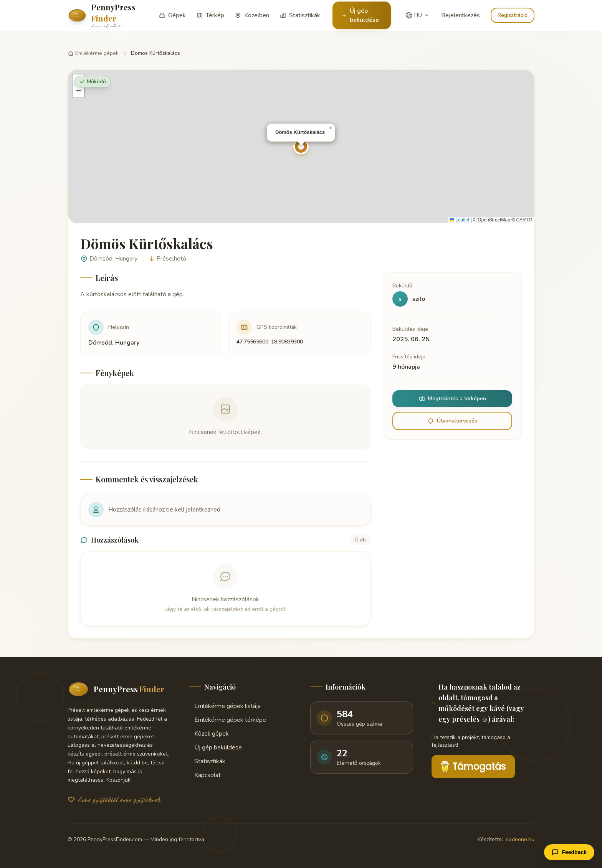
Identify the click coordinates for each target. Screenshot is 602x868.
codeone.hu (520, 839)
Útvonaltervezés (452, 421)
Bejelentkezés (461, 15)
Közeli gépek (209, 734)
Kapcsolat (205, 775)
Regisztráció (513, 15)
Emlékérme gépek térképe (227, 720)
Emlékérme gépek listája (225, 706)
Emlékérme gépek (93, 53)
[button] (301, 147)
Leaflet (459, 220)
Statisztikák (207, 761)
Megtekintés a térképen (452, 399)
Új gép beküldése (360, 15)
